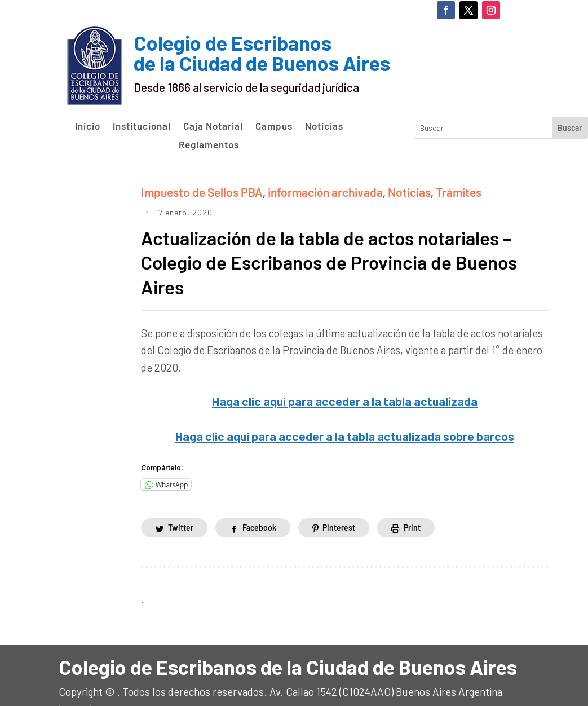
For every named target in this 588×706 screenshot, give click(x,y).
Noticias (324, 126)
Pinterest (339, 503)
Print (413, 503)
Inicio (88, 126)
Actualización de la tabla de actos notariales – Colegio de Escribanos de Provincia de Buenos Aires (344, 241)
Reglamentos (209, 145)
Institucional (142, 126)
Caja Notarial (213, 126)
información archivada (310, 191)
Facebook (259, 503)
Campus (274, 126)
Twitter (181, 503)
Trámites (433, 191)
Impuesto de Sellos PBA (196, 191)
